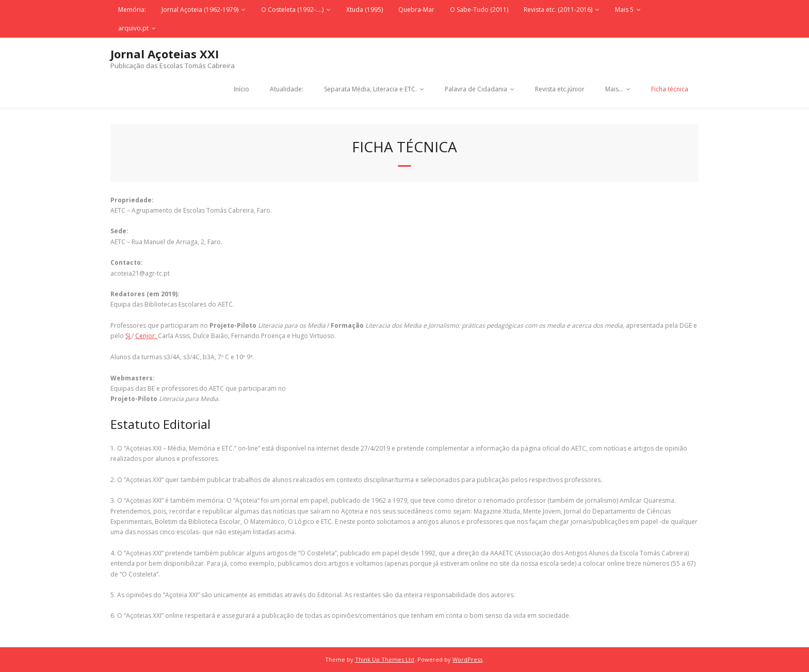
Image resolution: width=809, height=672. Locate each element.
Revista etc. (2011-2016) (558, 10)
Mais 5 (624, 10)
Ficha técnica (670, 89)
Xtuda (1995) (365, 10)
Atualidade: (287, 89)
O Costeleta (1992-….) (292, 10)
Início (241, 89)
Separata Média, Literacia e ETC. (370, 89)
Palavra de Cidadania (476, 89)
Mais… (614, 89)
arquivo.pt (133, 28)
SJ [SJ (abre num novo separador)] (128, 336)
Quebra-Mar (416, 10)
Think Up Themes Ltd (385, 659)
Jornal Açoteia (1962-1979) (200, 10)
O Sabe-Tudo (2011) (479, 10)
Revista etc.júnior (560, 89)
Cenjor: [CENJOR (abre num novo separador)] (147, 336)
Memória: (132, 10)
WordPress (467, 659)
